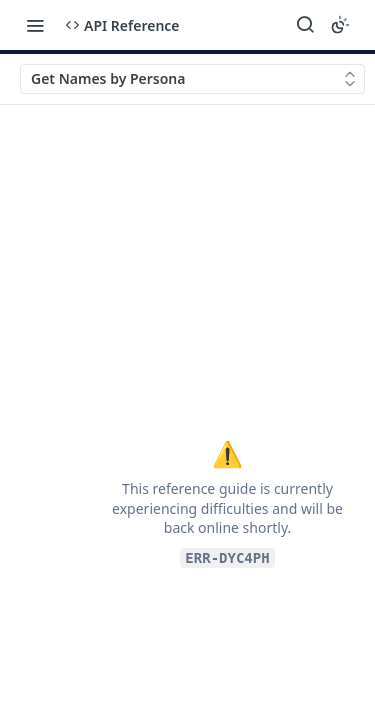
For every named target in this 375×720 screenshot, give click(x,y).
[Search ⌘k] (305, 25)
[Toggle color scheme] (340, 25)
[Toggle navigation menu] (35, 25)
